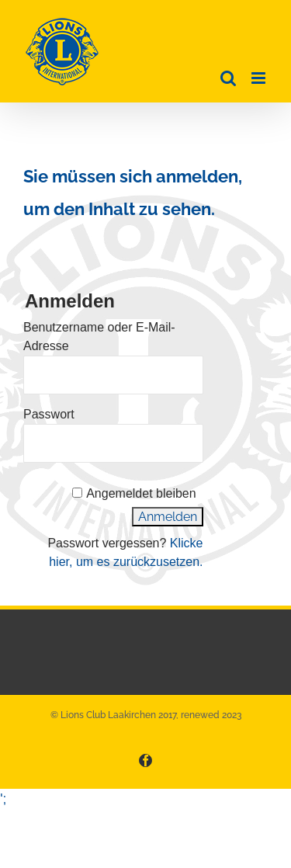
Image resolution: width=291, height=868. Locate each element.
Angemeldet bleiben (141, 493)
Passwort (49, 414)
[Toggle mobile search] (228, 78)
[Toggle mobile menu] (260, 78)
